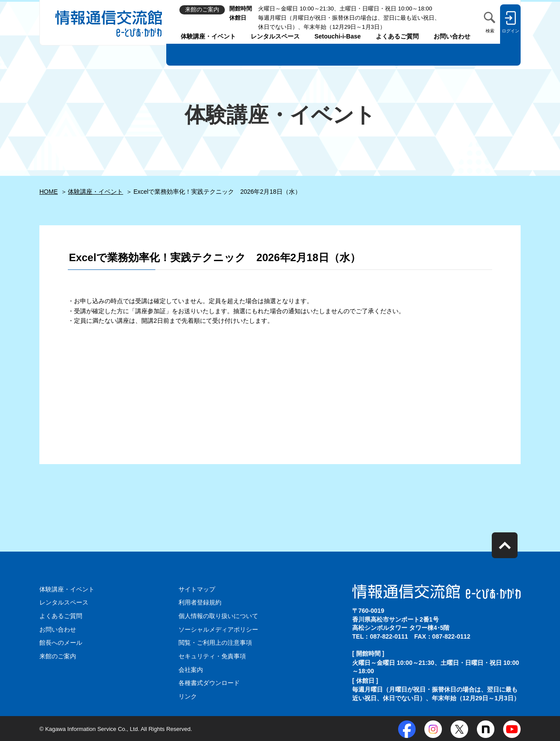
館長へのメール (61, 642)
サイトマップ (197, 589)
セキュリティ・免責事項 (212, 656)
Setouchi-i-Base (338, 36)
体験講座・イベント (208, 36)
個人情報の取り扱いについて (218, 616)
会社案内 (191, 669)
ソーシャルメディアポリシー (218, 629)
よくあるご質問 (397, 36)
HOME (49, 192)
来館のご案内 (58, 656)
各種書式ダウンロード (209, 682)
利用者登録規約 (200, 602)
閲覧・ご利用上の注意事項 (215, 642)
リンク (188, 696)
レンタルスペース (275, 36)
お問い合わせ (452, 36)
